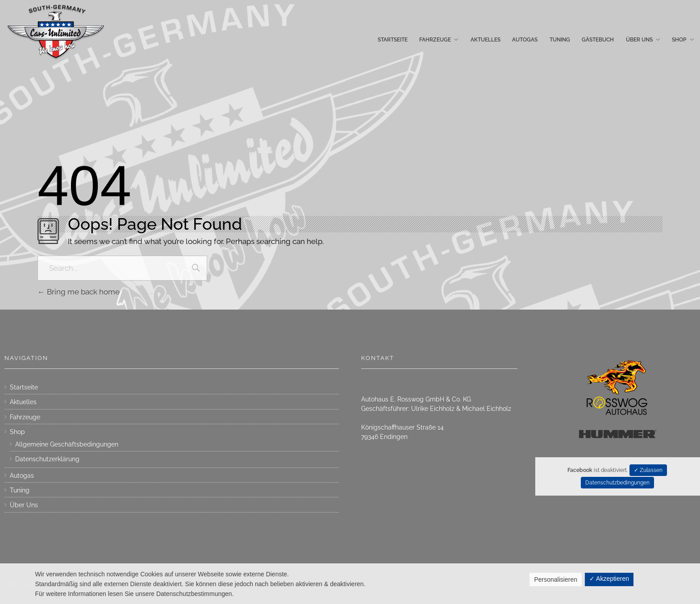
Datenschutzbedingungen (617, 483)
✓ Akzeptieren (609, 579)
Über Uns (24, 505)
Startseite (24, 387)
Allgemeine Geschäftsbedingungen (67, 444)
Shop (17, 432)
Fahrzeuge (25, 417)
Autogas (22, 476)
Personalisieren (556, 579)
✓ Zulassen (648, 470)
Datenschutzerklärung (47, 459)
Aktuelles (23, 402)
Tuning (20, 490)
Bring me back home (79, 292)
